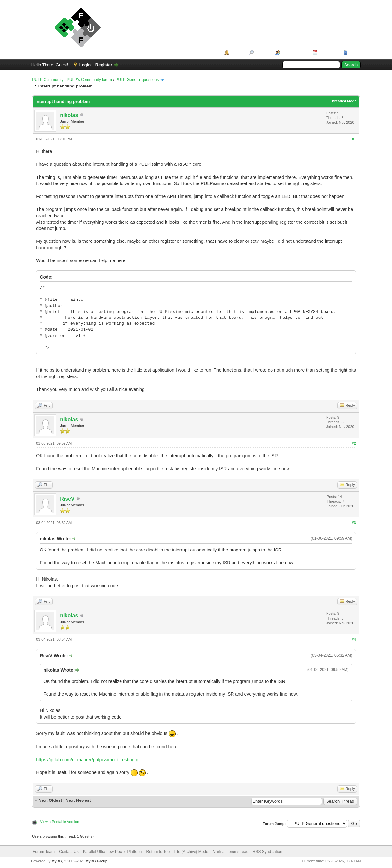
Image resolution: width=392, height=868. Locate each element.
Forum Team (44, 852)
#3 (354, 523)
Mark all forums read (230, 852)
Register (104, 65)
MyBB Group (96, 861)
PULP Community (48, 80)
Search (262, 53)
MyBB (56, 861)
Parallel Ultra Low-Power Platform (112, 852)
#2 (354, 443)
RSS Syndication (268, 852)
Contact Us (69, 852)
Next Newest (78, 800)
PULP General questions (137, 80)
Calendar (328, 53)
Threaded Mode (343, 101)
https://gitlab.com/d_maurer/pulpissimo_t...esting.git (88, 760)
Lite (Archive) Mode (191, 852)
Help (354, 53)
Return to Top (158, 852)
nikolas (69, 115)
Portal (237, 53)
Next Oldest (50, 800)
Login (85, 65)
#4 (354, 639)
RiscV (67, 499)
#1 (354, 139)
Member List (294, 53)
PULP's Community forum (89, 80)
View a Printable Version (59, 822)
